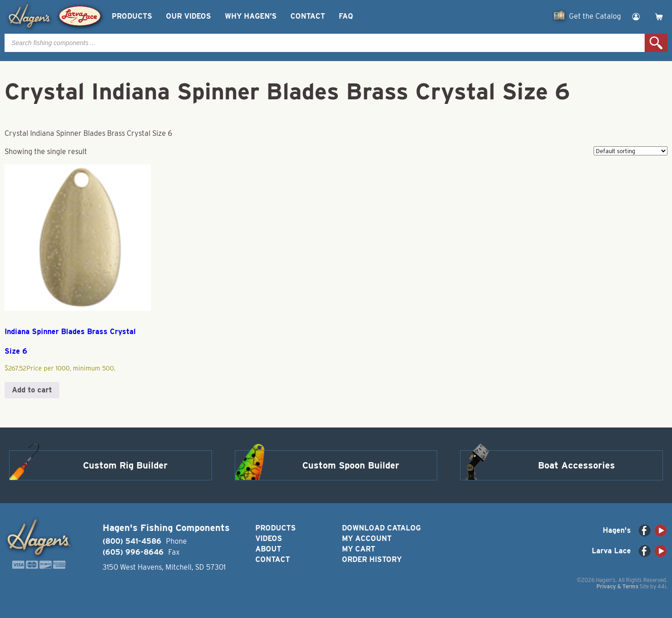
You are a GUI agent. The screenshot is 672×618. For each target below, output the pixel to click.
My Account (367, 538)
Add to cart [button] (32, 390)
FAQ (346, 16)
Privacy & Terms (617, 586)
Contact (308, 16)
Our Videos (189, 16)
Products (132, 16)
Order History (372, 559)
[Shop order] (631, 151)
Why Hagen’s (251, 16)
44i (662, 586)
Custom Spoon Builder (351, 465)
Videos (269, 538)
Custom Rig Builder (125, 465)
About (268, 549)
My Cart (359, 549)
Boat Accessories (576, 465)
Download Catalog (381, 528)
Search (656, 43)
